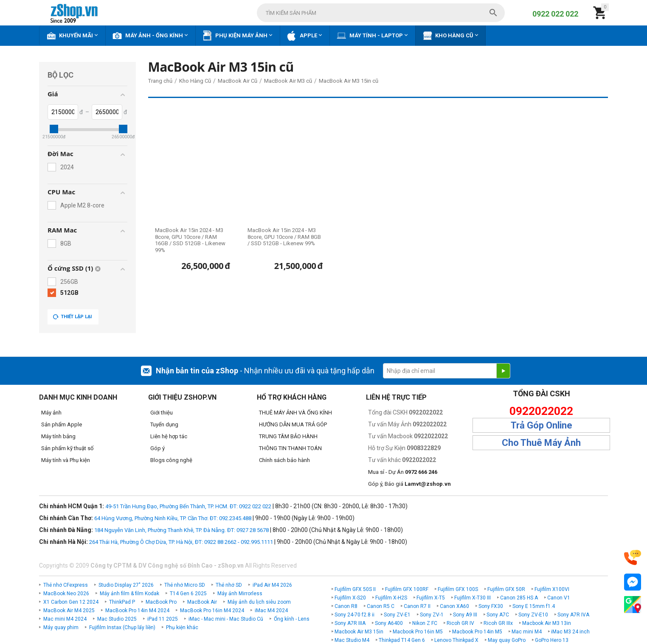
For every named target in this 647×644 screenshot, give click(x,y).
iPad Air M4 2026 (272, 585)
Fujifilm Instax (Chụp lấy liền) (122, 627)
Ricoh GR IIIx (498, 623)
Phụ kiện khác (182, 627)
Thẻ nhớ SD (229, 585)
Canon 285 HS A (519, 598)
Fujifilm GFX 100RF (407, 589)
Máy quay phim (61, 627)
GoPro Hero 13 (552, 640)
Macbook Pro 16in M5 (418, 632)
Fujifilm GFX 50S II (355, 589)
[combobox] (381, 13)
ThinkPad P (122, 602)
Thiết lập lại (72, 317)
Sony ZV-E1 (397, 615)
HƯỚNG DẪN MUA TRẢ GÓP (293, 424)
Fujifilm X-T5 (431, 598)
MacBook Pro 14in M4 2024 (137, 610)
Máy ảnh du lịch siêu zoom (259, 602)
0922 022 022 (555, 14)
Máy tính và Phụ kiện (66, 460)
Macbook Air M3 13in (547, 623)
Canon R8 (346, 606)
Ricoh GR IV (460, 623)
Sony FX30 (491, 606)
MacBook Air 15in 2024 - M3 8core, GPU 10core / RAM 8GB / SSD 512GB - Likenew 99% (284, 237)
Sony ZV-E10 (533, 615)
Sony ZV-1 (432, 615)
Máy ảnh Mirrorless (240, 594)
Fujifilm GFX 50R (506, 589)
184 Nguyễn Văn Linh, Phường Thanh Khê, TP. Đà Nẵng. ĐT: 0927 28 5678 (181, 530)
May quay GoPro (507, 640)
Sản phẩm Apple (62, 424)
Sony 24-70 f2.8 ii (354, 615)
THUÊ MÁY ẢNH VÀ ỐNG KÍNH (295, 413)
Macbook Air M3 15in (359, 632)
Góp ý (158, 448)
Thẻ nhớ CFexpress (66, 585)
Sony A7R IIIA (350, 623)
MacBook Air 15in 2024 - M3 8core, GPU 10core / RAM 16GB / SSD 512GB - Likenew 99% (190, 240)
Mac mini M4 (527, 632)
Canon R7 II (417, 606)
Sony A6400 (389, 623)
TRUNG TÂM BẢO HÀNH (288, 436)
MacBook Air (202, 602)
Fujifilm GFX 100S (458, 589)
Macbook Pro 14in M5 (477, 632)
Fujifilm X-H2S (391, 598)
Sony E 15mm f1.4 (534, 606)
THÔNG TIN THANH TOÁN (290, 448)
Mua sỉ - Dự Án (403, 472)
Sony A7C (498, 615)
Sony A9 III (465, 615)
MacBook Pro (161, 602)
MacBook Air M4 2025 (69, 610)
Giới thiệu (162, 413)
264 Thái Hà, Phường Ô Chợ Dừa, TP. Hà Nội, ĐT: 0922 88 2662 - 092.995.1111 (181, 542)
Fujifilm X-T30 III (473, 598)
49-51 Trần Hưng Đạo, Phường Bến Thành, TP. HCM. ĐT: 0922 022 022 (188, 506)
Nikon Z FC (425, 623)
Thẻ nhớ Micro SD (185, 585)
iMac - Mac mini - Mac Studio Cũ (226, 619)
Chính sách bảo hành (284, 460)
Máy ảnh (51, 413)
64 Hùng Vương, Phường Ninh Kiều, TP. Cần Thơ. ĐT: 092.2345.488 (173, 518)
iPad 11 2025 (163, 619)
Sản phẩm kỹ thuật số (67, 448)
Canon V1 (559, 598)
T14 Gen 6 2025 (188, 594)
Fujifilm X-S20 (350, 598)
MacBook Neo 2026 (66, 594)
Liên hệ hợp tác (169, 436)
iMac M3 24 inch (570, 632)
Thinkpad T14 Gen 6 (402, 640)
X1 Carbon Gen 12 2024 (71, 602)
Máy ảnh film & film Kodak (129, 594)
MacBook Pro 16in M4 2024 (212, 610)
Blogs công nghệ (171, 460)
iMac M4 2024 (271, 610)
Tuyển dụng (164, 424)
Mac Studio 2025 (117, 619)
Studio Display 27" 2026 (126, 585)
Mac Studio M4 (352, 640)
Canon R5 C (381, 606)
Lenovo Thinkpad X (456, 640)
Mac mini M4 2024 (65, 619)
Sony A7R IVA (573, 615)
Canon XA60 (454, 606)
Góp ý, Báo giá (409, 484)
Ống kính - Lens (292, 619)
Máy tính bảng (58, 436)
